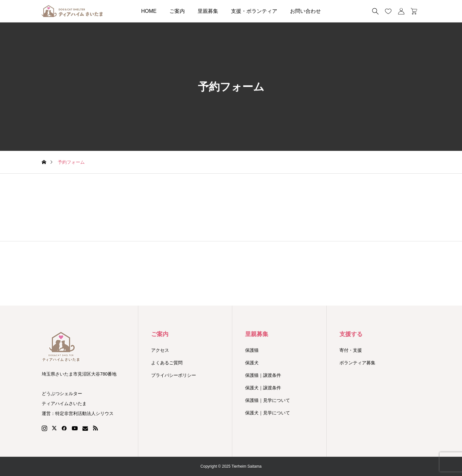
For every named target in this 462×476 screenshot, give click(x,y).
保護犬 (252, 363)
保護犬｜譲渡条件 (263, 388)
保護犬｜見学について (268, 413)
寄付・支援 (351, 350)
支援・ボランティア (254, 11)
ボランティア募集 (357, 363)
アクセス (160, 350)
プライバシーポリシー (174, 375)
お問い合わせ (305, 11)
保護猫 (252, 350)
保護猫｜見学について (268, 400)
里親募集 (208, 11)
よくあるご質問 (167, 363)
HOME (149, 11)
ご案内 (177, 11)
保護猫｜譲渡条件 (263, 375)
